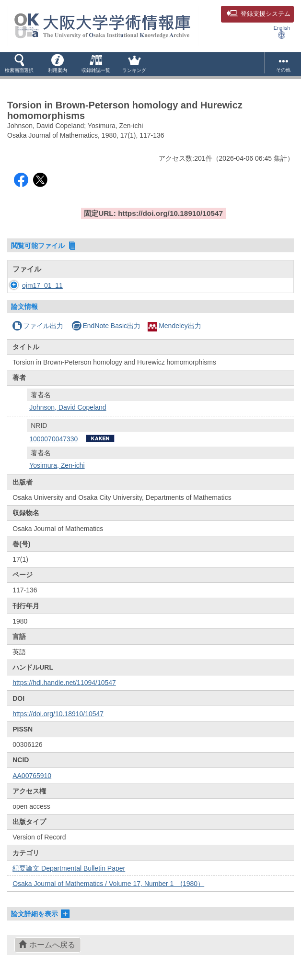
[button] (19, 64)
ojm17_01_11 (42, 285)
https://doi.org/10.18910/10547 (58, 714)
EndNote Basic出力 (106, 326)
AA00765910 (32, 776)
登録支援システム (259, 14)
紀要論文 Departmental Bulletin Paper (69, 868)
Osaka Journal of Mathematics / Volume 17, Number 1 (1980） (108, 884)
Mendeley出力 (174, 326)
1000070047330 (53, 439)
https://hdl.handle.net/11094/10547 (64, 683)
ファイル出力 (38, 326)
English (282, 32)
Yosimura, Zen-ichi (57, 465)
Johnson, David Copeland (68, 407)
